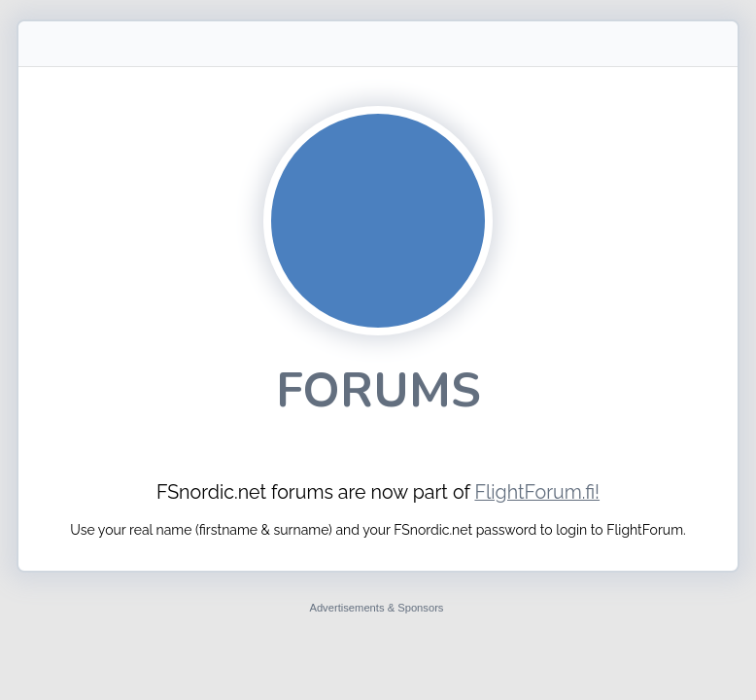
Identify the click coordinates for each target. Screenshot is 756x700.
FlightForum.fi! (537, 492)
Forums (378, 390)
